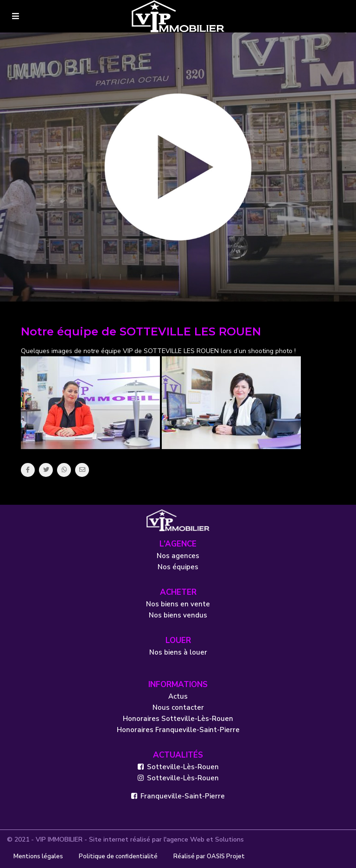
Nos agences (178, 556)
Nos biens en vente (178, 604)
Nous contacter (178, 707)
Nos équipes (178, 567)
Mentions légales (38, 856)
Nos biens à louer (178, 652)
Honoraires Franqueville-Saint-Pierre (178, 730)
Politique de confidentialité (118, 856)
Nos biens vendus (178, 615)
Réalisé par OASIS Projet (209, 856)
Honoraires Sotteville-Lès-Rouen (178, 719)
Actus (178, 696)
